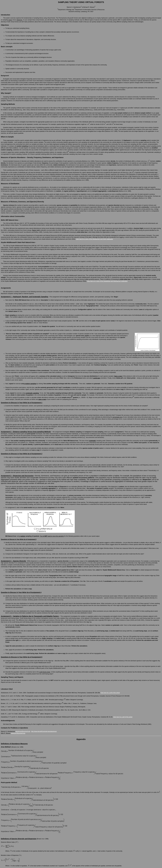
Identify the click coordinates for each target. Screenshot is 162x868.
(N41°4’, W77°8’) (25, 223)
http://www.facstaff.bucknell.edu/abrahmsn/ (44, 731)
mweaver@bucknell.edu (18, 733)
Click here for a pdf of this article (110, 693)
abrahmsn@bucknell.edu (23, 731)
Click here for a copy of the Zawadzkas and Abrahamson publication (107, 281)
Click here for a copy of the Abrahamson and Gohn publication (94, 239)
